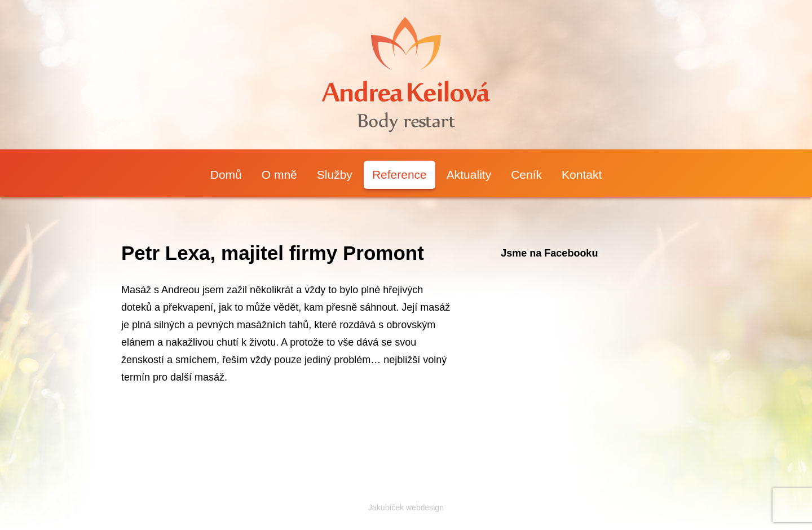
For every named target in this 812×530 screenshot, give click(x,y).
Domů (226, 175)
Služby (335, 175)
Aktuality (469, 175)
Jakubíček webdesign (406, 507)
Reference (400, 175)
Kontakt (582, 175)
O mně (279, 175)
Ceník (526, 175)
